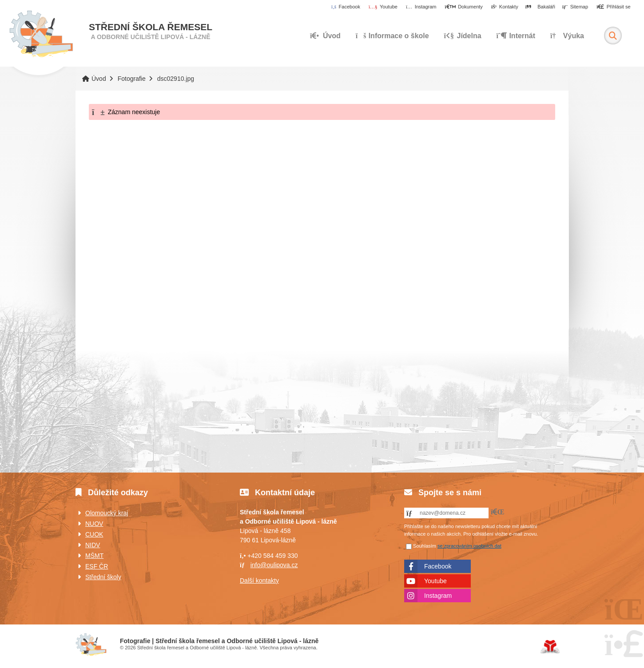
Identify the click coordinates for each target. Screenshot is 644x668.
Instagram (438, 596)
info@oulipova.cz (274, 565)
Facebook (438, 566)
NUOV (94, 524)
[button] (614, 7)
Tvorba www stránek (550, 647)
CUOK (94, 534)
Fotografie (132, 79)
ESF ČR (97, 566)
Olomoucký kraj (107, 513)
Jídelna (463, 36)
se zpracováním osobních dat (469, 546)
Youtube (435, 581)
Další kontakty (259, 581)
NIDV (93, 545)
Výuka (567, 36)
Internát (516, 36)
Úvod (41, 34)
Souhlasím (425, 546)
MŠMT (94, 556)
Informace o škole (392, 36)
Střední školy (103, 577)
